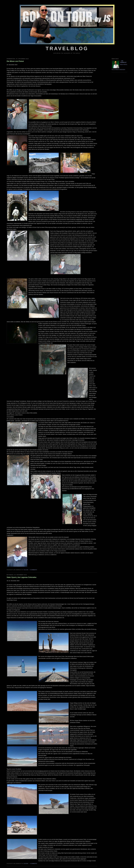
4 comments (33, 864)
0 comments (33, 570)
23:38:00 (26, 864)
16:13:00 (26, 570)
